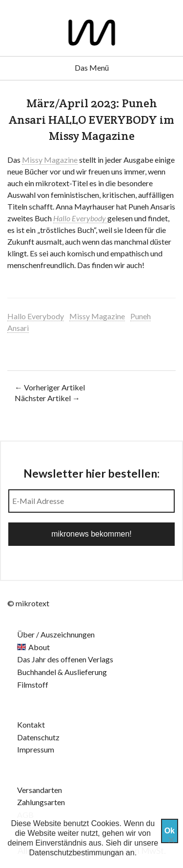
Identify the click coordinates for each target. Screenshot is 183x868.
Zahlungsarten (41, 802)
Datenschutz (38, 737)
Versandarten (40, 790)
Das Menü (92, 68)
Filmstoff (33, 685)
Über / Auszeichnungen (56, 634)
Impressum (36, 749)
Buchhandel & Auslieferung (62, 672)
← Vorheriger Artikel (50, 387)
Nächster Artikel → (47, 398)
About (39, 647)
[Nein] (171, 840)
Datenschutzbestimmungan (77, 853)
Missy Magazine (50, 160)
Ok (170, 831)
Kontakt (31, 724)
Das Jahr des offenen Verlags (65, 659)
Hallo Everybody (80, 218)
